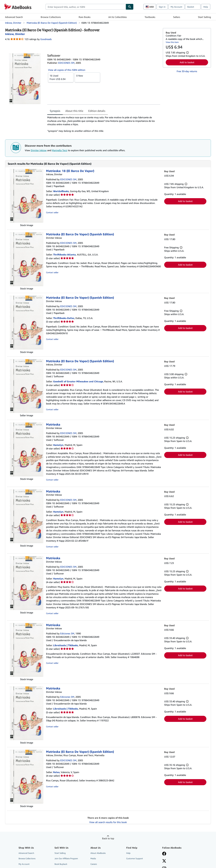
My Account (176, 7)
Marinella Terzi (60, 150)
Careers (94, 864)
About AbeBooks (98, 853)
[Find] (130, 7)
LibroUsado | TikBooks (66, 645)
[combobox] (86, 7)
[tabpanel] (104, 124)
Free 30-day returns (187, 71)
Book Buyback (61, 864)
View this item (172, 42)
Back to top (108, 838)
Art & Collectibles (118, 17)
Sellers (177, 17)
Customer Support (135, 858)
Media (93, 858)
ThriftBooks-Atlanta (64, 255)
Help (206, 7)
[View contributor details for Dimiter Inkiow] (15, 34)
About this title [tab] (74, 111)
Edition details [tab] (97, 111)
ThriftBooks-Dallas (64, 318)
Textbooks (150, 17)
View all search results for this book (108, 822)
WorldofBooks (61, 191)
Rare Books (85, 17)
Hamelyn (58, 445)
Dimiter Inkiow (39, 150)
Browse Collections (51, 17)
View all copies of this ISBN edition (67, 70)
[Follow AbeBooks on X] (164, 861)
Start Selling (204, 17)
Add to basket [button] (187, 62)
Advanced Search (14, 17)
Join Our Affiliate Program (66, 858)
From (61, 77)
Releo (56, 772)
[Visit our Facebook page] (164, 854)
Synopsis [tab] (55, 111)
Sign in (162, 7)
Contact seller (52, 212)
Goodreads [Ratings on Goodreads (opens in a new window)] (46, 39)
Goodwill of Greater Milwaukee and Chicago (78, 381)
